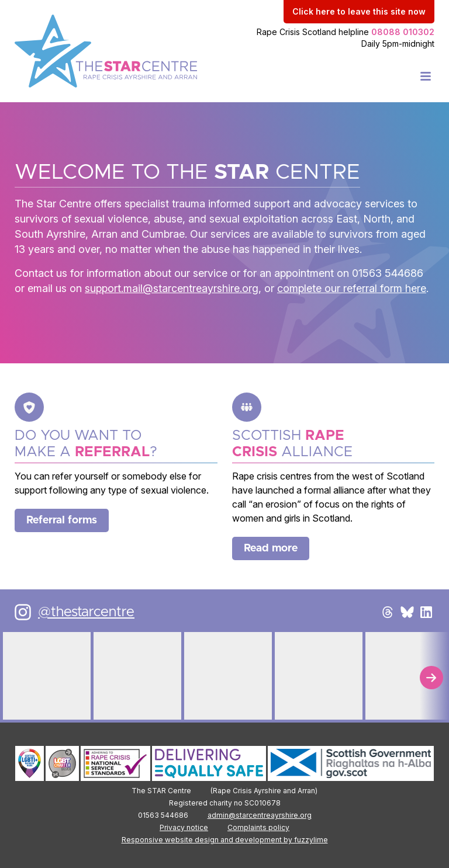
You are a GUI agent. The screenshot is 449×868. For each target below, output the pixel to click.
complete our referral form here (352, 288)
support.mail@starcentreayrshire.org (172, 288)
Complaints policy (258, 827)
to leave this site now (359, 11)
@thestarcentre (86, 612)
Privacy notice (184, 827)
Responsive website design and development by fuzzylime (225, 840)
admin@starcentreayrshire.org (260, 815)
